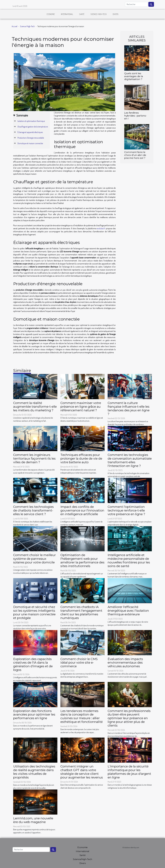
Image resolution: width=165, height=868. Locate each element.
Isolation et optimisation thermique (31, 121)
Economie (51, 14)
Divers (116, 14)
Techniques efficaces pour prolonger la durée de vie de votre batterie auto (81, 459)
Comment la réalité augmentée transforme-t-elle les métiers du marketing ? (35, 407)
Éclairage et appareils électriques (30, 132)
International (67, 14)
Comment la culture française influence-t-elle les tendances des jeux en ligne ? (129, 408)
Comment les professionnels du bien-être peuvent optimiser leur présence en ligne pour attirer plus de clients (129, 718)
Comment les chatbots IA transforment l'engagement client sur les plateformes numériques (81, 612)
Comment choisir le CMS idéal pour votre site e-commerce (79, 663)
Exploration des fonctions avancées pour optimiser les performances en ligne (34, 715)
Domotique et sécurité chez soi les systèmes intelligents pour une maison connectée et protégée (34, 612)
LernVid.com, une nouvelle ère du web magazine (33, 820)
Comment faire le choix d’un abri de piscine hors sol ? (135, 155)
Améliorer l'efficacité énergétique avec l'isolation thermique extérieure (128, 611)
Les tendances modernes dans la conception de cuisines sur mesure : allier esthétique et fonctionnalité (82, 716)
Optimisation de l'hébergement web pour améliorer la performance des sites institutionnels (82, 560)
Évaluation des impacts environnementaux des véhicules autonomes (125, 663)
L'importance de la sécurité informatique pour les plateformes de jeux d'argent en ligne (129, 772)
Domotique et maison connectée (30, 143)
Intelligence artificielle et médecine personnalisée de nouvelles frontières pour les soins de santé (129, 560)
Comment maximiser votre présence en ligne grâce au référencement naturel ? (81, 407)
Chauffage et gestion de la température (33, 127)
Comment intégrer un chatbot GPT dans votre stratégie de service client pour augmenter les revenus (82, 772)
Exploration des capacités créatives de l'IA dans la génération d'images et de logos (33, 664)
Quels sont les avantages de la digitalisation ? (134, 76)
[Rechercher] (136, 4)
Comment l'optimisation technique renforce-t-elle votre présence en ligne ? (126, 510)
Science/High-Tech (99, 14)
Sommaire (22, 115)
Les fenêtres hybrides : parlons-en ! (135, 116)
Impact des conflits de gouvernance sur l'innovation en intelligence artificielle (82, 510)
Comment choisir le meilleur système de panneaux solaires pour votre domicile (34, 559)
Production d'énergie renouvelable (31, 138)
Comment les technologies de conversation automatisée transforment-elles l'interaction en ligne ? (130, 460)
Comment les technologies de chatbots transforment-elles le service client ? (33, 510)
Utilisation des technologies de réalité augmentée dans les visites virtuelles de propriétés (34, 772)
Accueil (14, 26)
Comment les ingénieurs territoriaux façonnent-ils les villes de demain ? (34, 459)
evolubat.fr (101, 228)
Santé (82, 14)
